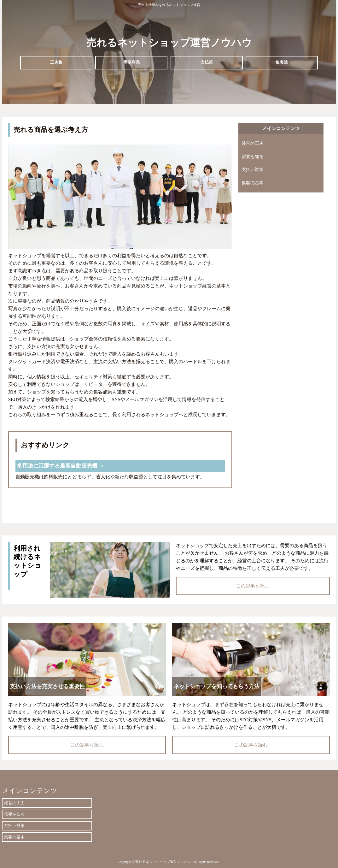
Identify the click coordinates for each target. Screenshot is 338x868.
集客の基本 (253, 183)
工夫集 (56, 62)
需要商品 (131, 62)
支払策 (207, 62)
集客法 (282, 62)
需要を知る (253, 157)
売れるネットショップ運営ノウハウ (169, 43)
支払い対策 (253, 170)
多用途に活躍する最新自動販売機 (57, 466)
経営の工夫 (253, 143)
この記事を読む (253, 586)
